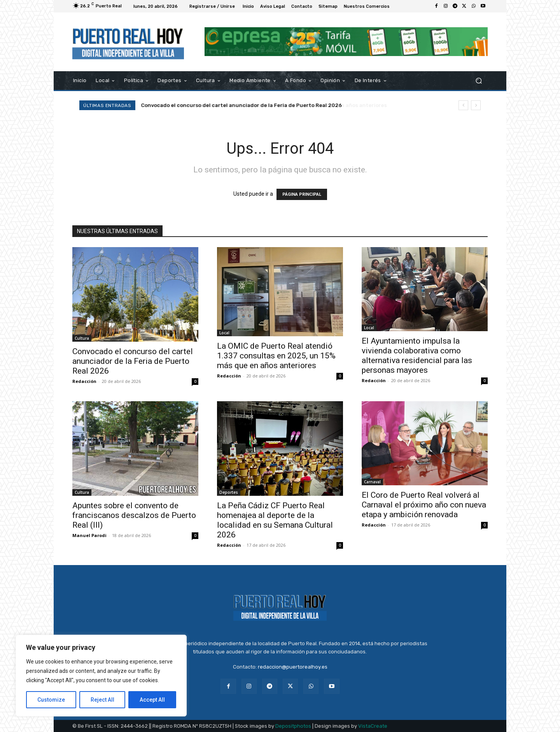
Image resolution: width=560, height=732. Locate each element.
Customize (51, 700)
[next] (476, 105)
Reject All (102, 700)
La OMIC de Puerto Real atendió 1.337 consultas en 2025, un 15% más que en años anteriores (260, 105)
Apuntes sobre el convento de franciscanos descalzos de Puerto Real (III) (134, 515)
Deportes (229, 492)
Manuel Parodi (89, 535)
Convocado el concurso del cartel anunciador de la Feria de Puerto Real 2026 (133, 361)
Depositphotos (293, 726)
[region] (101, 676)
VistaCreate (373, 726)
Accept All (152, 700)
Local (224, 333)
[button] (479, 80)
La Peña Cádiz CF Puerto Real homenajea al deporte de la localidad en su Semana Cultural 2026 (275, 520)
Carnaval (372, 482)
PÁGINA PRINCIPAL (302, 194)
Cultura (82, 338)
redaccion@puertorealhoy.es (293, 667)
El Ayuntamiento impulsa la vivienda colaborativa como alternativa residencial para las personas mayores (417, 355)
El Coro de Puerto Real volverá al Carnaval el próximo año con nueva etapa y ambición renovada (424, 505)
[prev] (463, 105)
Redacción (84, 381)
